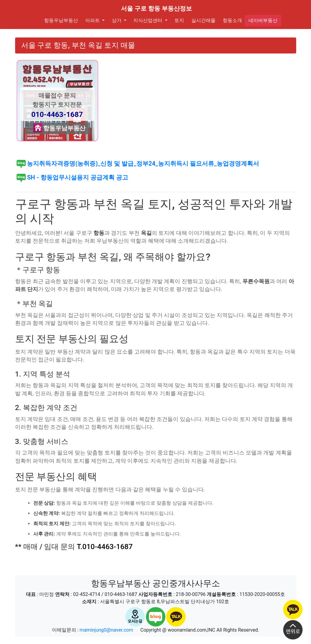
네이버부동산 (263, 20)
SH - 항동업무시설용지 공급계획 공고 (72, 177)
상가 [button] (116, 20)
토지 (178, 20)
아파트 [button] (92, 20)
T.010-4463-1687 (105, 547)
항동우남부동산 (61, 20)
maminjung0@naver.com (106, 630)
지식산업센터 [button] (147, 20)
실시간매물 (202, 20)
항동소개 (231, 20)
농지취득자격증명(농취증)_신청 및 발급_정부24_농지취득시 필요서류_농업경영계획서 (138, 163)
